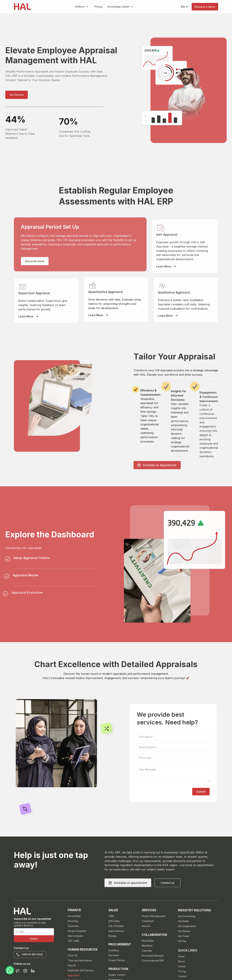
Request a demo (205, 7)
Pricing (98, 7)
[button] (82, 7)
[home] (22, 7)
